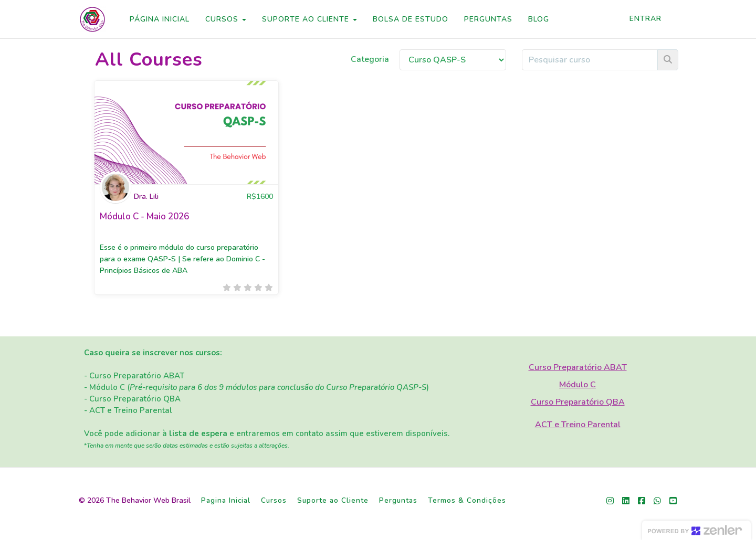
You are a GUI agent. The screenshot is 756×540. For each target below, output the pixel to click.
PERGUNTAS (488, 19)
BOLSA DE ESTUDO (411, 19)
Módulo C (577, 385)
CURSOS (226, 19)
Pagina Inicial (226, 500)
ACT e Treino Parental (578, 425)
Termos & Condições (467, 500)
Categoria (370, 59)
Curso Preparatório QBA (578, 402)
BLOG (539, 19)
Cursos (274, 500)
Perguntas (398, 500)
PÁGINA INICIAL (160, 19)
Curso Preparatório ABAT (578, 367)
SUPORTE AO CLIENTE (309, 19)
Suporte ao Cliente (333, 500)
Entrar (645, 19)
